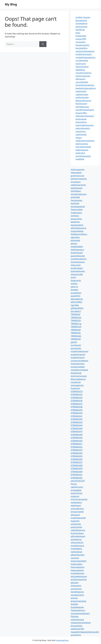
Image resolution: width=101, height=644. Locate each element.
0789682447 (77, 431)
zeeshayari (76, 505)
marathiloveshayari (85, 110)
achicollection (77, 509)
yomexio (75, 216)
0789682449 (77, 438)
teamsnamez (82, 144)
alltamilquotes (78, 555)
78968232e (76, 317)
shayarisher (76, 219)
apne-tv (74, 287)
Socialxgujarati (78, 206)
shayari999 (81, 39)
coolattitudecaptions (85, 57)
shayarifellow (77, 231)
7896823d (75, 314)
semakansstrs (77, 595)
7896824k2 (76, 336)
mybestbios (76, 502)
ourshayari (76, 345)
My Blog (11, 4)
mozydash (80, 42)
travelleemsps (77, 573)
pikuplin (75, 583)
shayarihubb (77, 274)
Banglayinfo (81, 20)
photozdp (75, 240)
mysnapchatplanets (80, 613)
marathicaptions (79, 259)
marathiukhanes (79, 194)
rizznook (75, 558)
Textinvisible (77, 209)
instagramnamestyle (81, 623)
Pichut (74, 484)
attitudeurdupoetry (85, 116)
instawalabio (77, 246)
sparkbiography (83, 156)
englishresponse (79, 579)
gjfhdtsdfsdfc (77, 308)
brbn (78, 33)
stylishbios (76, 191)
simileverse (76, 539)
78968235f (76, 320)
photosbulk (81, 119)
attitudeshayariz (79, 228)
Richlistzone (81, 104)
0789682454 (77, 453)
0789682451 (77, 444)
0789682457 (77, 462)
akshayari (75, 515)
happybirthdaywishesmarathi (85, 632)
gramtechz (76, 635)
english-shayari (83, 17)
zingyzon (75, 496)
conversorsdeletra (79, 361)
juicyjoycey (76, 524)
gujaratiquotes (78, 256)
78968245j (76, 333)
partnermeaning (79, 179)
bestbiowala (77, 188)
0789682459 (77, 468)
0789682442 (77, 419)
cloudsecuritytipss (79, 370)
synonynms (76, 589)
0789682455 (77, 456)
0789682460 (77, 472)
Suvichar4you (77, 533)
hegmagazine (77, 570)
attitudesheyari (78, 536)
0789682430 (77, 413)
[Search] (43, 44)
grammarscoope (79, 376)
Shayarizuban (82, 67)
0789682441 (77, 416)
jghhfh (74, 342)
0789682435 (77, 398)
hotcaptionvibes (83, 147)
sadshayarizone (78, 185)
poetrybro (80, 153)
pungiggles (76, 490)
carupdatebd (82, 82)
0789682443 (77, 422)
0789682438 (77, 407)
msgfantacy (76, 213)
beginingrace (82, 150)
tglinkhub (80, 30)
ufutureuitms (77, 542)
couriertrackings (83, 73)
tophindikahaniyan (85, 125)
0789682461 (77, 475)
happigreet (81, 91)
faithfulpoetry (77, 250)
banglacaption (82, 45)
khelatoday (81, 36)
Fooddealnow (77, 607)
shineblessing (82, 107)
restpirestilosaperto (85, 51)
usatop (74, 283)
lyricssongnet (77, 512)
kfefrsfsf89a (76, 302)
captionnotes (82, 94)
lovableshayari (78, 357)
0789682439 (77, 410)
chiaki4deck (76, 549)
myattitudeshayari (79, 351)
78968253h (76, 327)
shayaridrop (77, 493)
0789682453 (77, 450)
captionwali (81, 134)
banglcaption (77, 225)
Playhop (75, 616)
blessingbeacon (78, 379)
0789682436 (77, 401)
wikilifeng (80, 70)
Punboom (75, 388)
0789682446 (77, 428)
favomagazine (77, 567)
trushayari (76, 182)
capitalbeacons (78, 530)
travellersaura (77, 546)
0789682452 (77, 447)
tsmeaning (76, 586)
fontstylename (78, 262)
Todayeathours (78, 610)
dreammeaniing (78, 601)
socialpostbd (82, 60)
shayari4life (81, 113)
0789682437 (77, 404)
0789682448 (77, 435)
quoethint (75, 296)
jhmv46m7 (76, 311)
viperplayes (76, 172)
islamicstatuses (83, 76)
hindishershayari (84, 54)
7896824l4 (76, 339)
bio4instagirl (77, 253)
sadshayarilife (77, 629)
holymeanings (78, 364)
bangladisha (81, 48)
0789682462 (77, 478)
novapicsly (76, 382)
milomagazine (78, 169)
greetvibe (75, 197)
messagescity (77, 385)
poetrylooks (76, 527)
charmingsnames (79, 499)
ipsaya (79, 138)
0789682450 (77, 441)
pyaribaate (76, 348)
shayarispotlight (79, 561)
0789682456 (77, 459)
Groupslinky (76, 626)
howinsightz (77, 564)
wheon (74, 243)
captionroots (77, 487)
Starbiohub (76, 373)
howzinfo (75, 521)
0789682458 (77, 465)
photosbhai (81, 122)
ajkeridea (75, 237)
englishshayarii (78, 354)
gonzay (74, 598)
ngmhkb (75, 305)
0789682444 (77, 425)
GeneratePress (62, 640)
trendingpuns (77, 592)
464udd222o (77, 299)
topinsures (81, 64)
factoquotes (76, 200)
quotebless (76, 293)
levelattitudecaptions (86, 88)
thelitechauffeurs (79, 234)
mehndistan (77, 552)
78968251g (76, 324)
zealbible (80, 159)
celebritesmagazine (85, 141)
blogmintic (76, 280)
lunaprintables (78, 367)
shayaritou (81, 131)
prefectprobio (82, 97)
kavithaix (75, 203)
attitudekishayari (79, 576)
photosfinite (81, 27)
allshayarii (80, 79)
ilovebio (74, 290)
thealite (74, 604)
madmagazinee (78, 518)
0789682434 (77, 394)
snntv (73, 277)
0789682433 (77, 391)
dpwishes (75, 222)
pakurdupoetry (83, 128)
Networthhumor (83, 101)
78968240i (76, 330)
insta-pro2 (76, 265)
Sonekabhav (81, 23)
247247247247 (78, 481)
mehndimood (77, 620)
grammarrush (77, 176)
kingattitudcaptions (85, 85)
